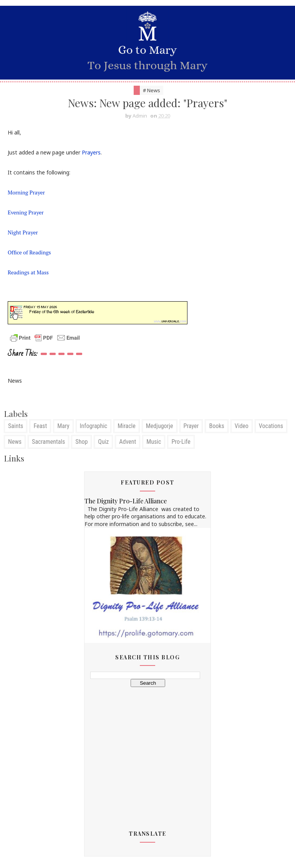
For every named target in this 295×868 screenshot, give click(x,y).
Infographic (94, 426)
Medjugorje (160, 426)
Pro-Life (181, 442)
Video (242, 426)
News (15, 442)
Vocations (271, 426)
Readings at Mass (28, 272)
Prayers (91, 152)
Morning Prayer (26, 192)
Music (154, 442)
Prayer (191, 426)
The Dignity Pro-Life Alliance (126, 501)
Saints (16, 426)
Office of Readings (29, 252)
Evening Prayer (26, 212)
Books (216, 426)
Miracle (127, 426)
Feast (40, 426)
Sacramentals (48, 442)
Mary (63, 426)
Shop (81, 442)
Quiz (103, 442)
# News (152, 90)
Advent (128, 442)
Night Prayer (23, 232)
